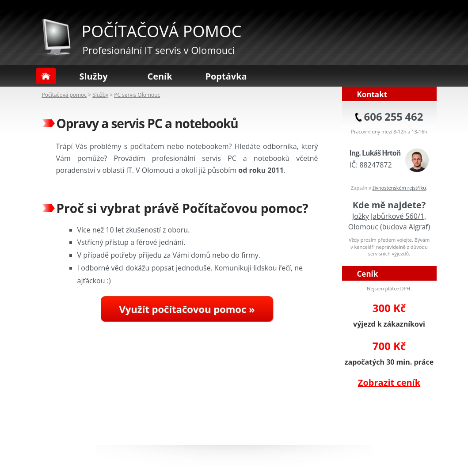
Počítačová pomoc (65, 95)
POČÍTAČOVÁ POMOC (162, 31)
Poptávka (226, 76)
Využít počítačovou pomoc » (187, 309)
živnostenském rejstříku (400, 188)
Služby (93, 76)
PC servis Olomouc (137, 95)
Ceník (160, 76)
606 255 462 (394, 116)
